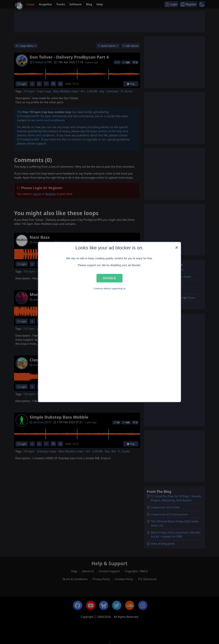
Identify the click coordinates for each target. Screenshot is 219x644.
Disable (109, 278)
